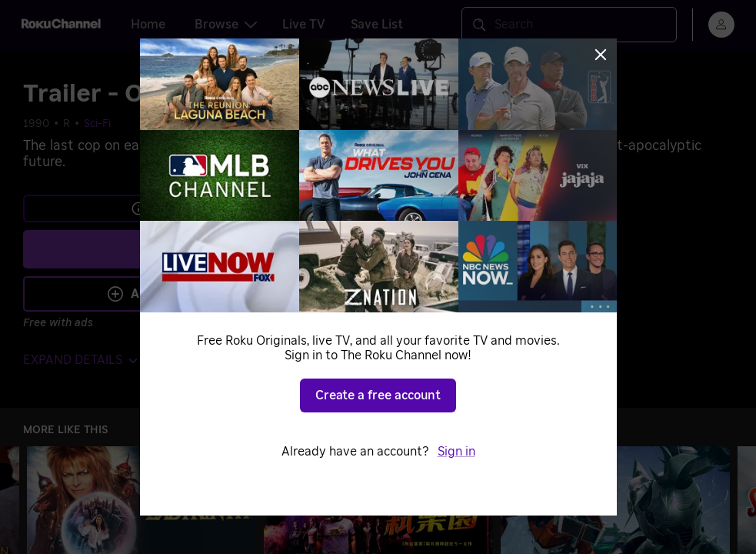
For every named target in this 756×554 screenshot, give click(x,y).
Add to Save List (173, 294)
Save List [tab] (377, 25)
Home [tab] (148, 25)
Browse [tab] (226, 25)
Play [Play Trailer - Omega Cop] (185, 249)
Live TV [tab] (304, 25)
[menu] (721, 25)
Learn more (175, 209)
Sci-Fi (97, 124)
